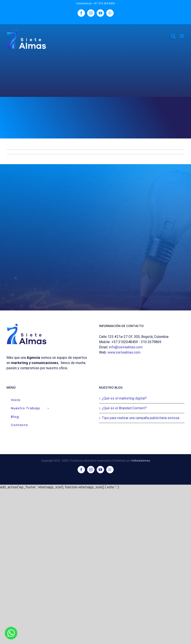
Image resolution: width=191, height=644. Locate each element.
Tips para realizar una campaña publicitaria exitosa (140, 418)
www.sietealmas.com (124, 352)
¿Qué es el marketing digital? (124, 398)
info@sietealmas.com (126, 347)
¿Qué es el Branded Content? (124, 408)
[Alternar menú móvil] (182, 36)
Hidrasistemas (141, 461)
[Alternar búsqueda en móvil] (173, 36)
